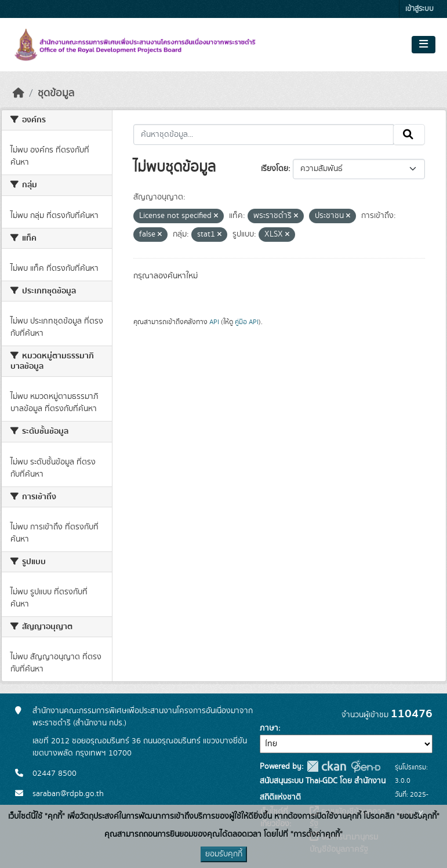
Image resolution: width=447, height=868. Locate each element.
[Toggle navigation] (424, 45)
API (214, 322)
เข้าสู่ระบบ (419, 9)
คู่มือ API (247, 322)
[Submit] (409, 135)
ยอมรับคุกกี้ (224, 854)
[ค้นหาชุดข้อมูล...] (264, 135)
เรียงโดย (275, 169)
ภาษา (269, 728)
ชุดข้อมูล (56, 93)
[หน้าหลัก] (19, 93)
